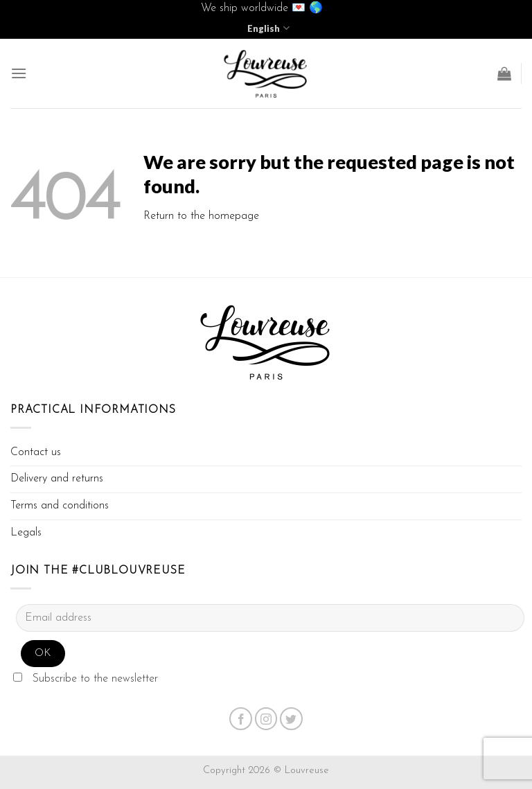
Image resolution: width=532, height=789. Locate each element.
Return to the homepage (201, 216)
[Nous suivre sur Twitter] (291, 719)
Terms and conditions (60, 506)
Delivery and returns (57, 479)
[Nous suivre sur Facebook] (241, 719)
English (268, 28)
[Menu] (19, 73)
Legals (26, 533)
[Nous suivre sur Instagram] (266, 719)
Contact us (36, 452)
